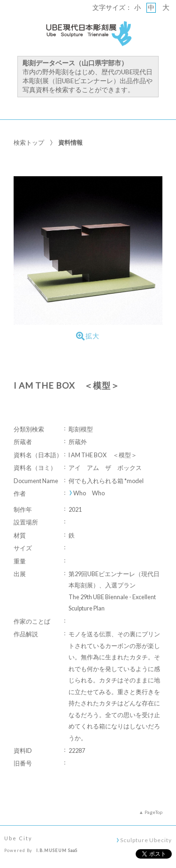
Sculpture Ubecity (146, 840)
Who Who (89, 493)
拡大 (88, 336)
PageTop (153, 812)
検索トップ (29, 142)
